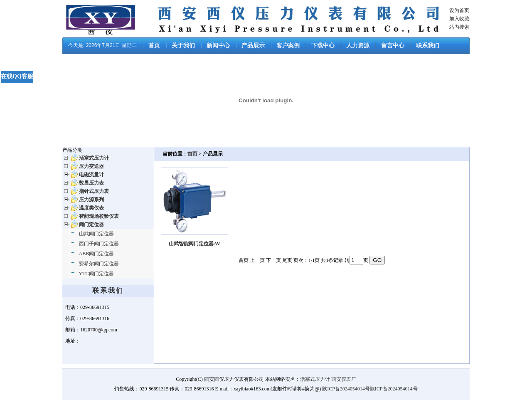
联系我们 (428, 46)
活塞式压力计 (315, 379)
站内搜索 (459, 27)
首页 (154, 46)
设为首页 (459, 10)
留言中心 (393, 46)
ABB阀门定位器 (97, 254)
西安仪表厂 (344, 379)
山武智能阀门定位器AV (195, 244)
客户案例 (288, 46)
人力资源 (358, 46)
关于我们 (183, 46)
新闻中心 (218, 46)
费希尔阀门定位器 (99, 264)
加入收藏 (459, 19)
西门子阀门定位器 (99, 244)
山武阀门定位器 (96, 234)
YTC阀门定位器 (96, 274)
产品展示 (253, 46)
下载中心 (323, 46)
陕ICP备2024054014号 (346, 389)
